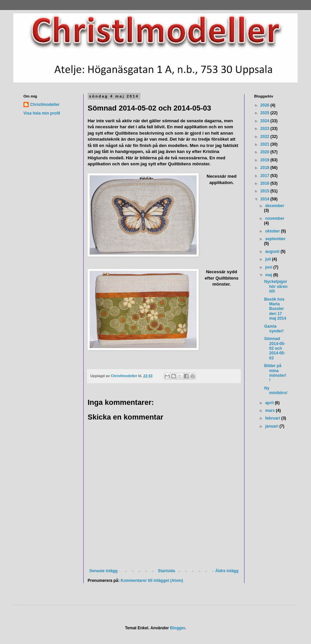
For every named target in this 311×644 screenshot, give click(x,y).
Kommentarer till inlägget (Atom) (152, 581)
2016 (266, 183)
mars (271, 411)
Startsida (166, 571)
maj (269, 275)
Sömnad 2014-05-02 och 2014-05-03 (275, 348)
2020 (266, 152)
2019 (266, 160)
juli (269, 259)
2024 (266, 121)
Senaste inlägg (103, 571)
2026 (266, 105)
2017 (266, 176)
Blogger (177, 628)
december (275, 206)
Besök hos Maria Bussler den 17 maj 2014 (275, 309)
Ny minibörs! (276, 390)
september (275, 239)
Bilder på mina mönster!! (275, 373)
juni (269, 267)
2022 (266, 137)
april (270, 403)
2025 (266, 113)
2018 (266, 168)
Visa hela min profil (42, 113)
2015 (266, 191)
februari (273, 418)
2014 (266, 199)
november (275, 218)
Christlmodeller (45, 105)
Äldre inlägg (227, 571)
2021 (266, 144)
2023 (266, 129)
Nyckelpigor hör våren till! (276, 286)
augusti (273, 252)
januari (272, 426)
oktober (273, 231)
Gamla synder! (274, 329)
